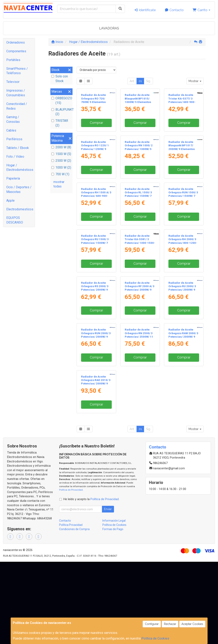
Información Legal (114, 521)
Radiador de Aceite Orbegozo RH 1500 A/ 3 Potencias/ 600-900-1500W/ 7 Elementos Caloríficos (96, 196)
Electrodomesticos (20, 209)
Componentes (16, 51)
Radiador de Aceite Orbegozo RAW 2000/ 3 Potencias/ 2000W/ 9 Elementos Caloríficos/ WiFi (183, 337)
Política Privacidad (71, 525)
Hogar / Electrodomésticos (20, 168)
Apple (10, 201)
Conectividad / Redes (17, 106)
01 (140, 81)
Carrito (201, 10)
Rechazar (170, 624)
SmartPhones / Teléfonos (17, 71)
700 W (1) (60, 174)
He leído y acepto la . (91, 499)
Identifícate (145, 10)
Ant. (132, 81)
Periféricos (14, 139)
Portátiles (13, 60)
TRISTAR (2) (60, 123)
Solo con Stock (60, 79)
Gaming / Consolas (13, 119)
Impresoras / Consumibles (16, 93)
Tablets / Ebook (18, 148)
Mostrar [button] (195, 81)
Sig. (148, 81)
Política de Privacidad (71, 490)
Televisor (13, 82)
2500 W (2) (61, 161)
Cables (11, 130)
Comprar (96, 123)
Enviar (108, 509)
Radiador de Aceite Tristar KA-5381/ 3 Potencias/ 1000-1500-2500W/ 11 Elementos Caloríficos (140, 243)
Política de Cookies (155, 638)
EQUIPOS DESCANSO (15, 220)
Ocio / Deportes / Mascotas (19, 189)
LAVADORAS (109, 28)
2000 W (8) (61, 147)
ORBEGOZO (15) (61, 101)
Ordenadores (16, 42)
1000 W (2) (61, 167)
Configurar (152, 624)
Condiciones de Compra (74, 529)
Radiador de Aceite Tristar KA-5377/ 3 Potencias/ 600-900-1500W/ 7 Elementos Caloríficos (182, 102)
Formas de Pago (113, 529)
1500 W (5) (61, 154)
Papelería (13, 178)
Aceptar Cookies (192, 624)
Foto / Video (15, 157)
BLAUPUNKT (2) (61, 112)
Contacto (174, 10)
